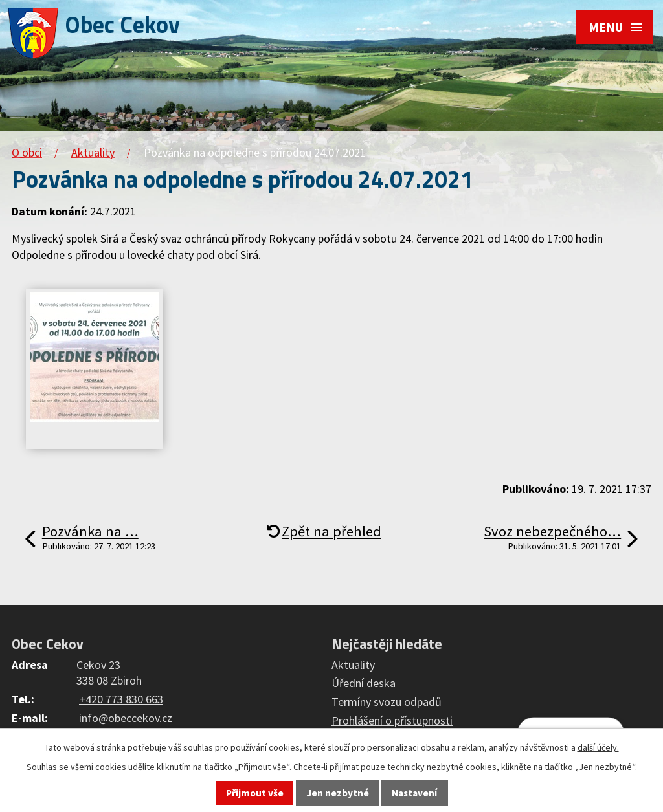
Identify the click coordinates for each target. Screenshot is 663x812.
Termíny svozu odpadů (387, 702)
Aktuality (93, 152)
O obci (27, 152)
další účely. (598, 747)
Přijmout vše (255, 793)
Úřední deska (364, 683)
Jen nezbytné (338, 793)
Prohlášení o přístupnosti (392, 720)
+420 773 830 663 (121, 699)
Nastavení (414, 793)
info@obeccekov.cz (126, 718)
